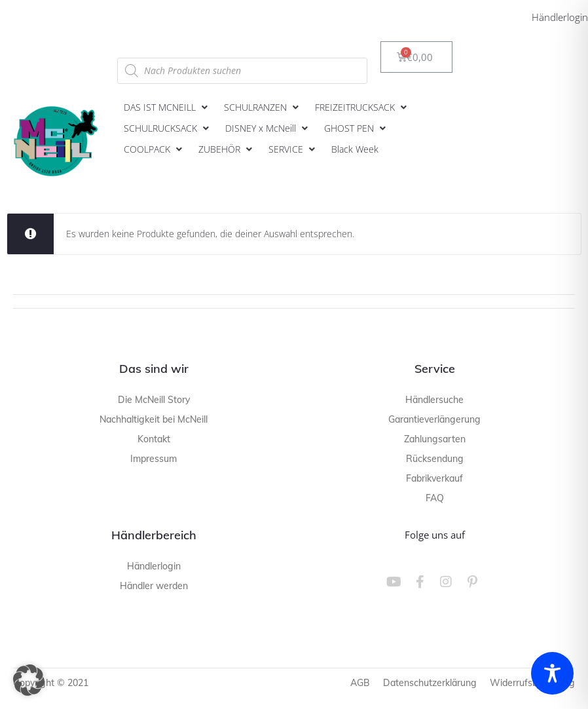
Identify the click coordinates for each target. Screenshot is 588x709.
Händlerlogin (560, 17)
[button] (167, 107)
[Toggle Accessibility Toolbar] (552, 673)
